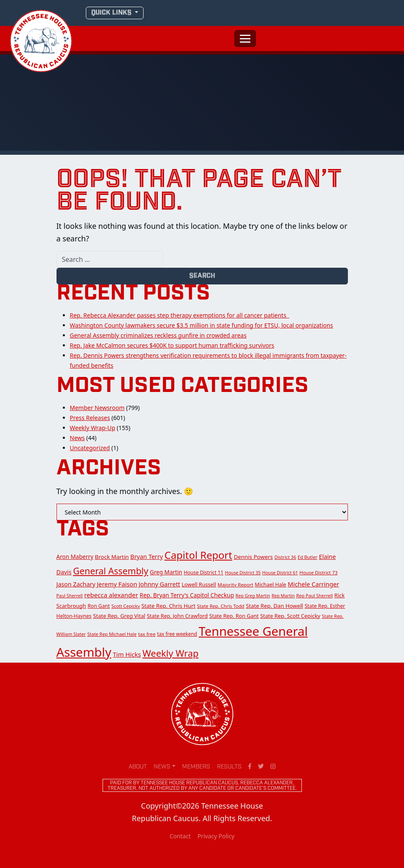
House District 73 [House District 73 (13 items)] (318, 572)
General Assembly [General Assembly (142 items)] (111, 571)
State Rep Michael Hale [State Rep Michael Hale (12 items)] (112, 634)
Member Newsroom (97, 408)
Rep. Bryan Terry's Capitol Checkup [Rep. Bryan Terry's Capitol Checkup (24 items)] (187, 595)
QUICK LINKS (112, 13)
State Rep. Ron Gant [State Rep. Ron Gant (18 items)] (234, 616)
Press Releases (90, 418)
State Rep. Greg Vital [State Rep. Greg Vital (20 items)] (119, 616)
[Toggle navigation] (245, 38)
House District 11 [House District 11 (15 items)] (204, 572)
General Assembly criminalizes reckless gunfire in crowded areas (158, 335)
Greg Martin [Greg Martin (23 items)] (166, 572)
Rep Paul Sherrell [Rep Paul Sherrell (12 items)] (314, 595)
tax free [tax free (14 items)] (147, 634)
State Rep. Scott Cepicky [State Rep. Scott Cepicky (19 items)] (291, 616)
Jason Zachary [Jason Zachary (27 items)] (76, 584)
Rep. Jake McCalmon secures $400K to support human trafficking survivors (172, 345)
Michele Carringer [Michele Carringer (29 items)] (313, 584)
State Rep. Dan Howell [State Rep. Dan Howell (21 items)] (274, 606)
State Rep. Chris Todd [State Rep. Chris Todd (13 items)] (221, 606)
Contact (180, 836)
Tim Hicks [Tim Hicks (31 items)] (127, 654)
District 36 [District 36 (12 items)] (285, 557)
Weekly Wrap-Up (93, 428)
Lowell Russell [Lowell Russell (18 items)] (199, 584)
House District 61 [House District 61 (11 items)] (280, 573)
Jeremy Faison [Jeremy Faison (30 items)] (117, 584)
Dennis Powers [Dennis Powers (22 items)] (253, 557)
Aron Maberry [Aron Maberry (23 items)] (75, 557)
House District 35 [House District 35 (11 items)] (243, 573)
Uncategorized (90, 448)
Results (229, 767)
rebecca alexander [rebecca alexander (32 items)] (111, 595)
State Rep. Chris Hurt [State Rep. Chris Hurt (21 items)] (169, 606)
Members (196, 767)
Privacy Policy (216, 836)
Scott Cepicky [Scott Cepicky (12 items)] (126, 606)
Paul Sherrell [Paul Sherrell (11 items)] (70, 596)
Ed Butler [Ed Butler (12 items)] (308, 557)
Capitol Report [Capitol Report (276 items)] (198, 555)
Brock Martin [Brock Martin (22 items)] (112, 557)
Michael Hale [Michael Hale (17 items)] (271, 585)
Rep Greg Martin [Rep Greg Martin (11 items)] (253, 596)
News (77, 438)
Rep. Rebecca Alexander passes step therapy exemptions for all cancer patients (180, 315)
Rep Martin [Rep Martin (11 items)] (283, 596)
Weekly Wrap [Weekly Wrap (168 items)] (170, 653)
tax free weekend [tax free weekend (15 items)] (177, 634)
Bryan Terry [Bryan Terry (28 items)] (147, 557)
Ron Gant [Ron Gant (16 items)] (99, 606)
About (138, 767)
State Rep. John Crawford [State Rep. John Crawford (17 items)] (177, 616)
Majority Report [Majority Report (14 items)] (235, 585)
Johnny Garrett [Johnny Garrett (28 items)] (159, 584)
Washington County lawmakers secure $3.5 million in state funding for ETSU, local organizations (202, 325)
